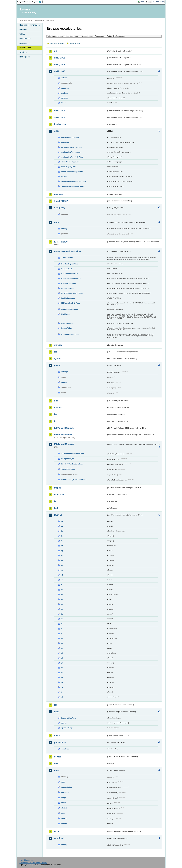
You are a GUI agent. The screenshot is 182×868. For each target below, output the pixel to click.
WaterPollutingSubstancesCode (74, 480)
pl (62, 658)
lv (62, 643)
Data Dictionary (39, 20)
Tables (22, 34)
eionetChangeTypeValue (71, 162)
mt (62, 648)
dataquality (60, 208)
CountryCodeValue (69, 284)
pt (62, 663)
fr (62, 590)
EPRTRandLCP (62, 242)
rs (62, 673)
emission (65, 792)
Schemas (23, 43)
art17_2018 (60, 117)
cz (62, 555)
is (62, 619)
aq (55, 51)
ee (62, 570)
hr (62, 604)
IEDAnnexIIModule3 (64, 435)
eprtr (57, 222)
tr (62, 692)
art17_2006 (60, 71)
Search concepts (76, 44)
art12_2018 (60, 65)
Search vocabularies (57, 44)
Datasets (23, 29)
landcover (59, 494)
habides (58, 408)
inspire (58, 488)
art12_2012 (60, 58)
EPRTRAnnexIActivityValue (72, 293)
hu (62, 609)
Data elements (25, 39)
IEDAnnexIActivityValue (71, 303)
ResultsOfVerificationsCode (72, 464)
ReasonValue (67, 328)
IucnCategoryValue (69, 167)
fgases (58, 359)
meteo (64, 803)
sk (62, 687)
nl (62, 653)
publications (60, 742)
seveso (58, 757)
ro (62, 668)
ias (56, 414)
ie (62, 614)
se (62, 677)
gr (62, 599)
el (62, 575)
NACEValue (66, 314)
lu (62, 638)
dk (62, 565)
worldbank (59, 838)
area (63, 782)
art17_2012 (60, 111)
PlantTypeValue (67, 323)
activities (65, 78)
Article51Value (67, 258)
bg (62, 541)
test (56, 763)
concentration (67, 787)
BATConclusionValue (70, 274)
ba (62, 531)
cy (62, 551)
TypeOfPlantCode (68, 469)
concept (65, 372)
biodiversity (60, 124)
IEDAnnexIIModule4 (64, 444)
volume (64, 824)
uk (62, 697)
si (62, 682)
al (62, 521)
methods (65, 93)
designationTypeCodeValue (72, 157)
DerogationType (68, 459)
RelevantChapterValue (70, 334)
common (59, 194)
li (62, 629)
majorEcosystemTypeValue (72, 172)
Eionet (30, 20)
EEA (30, 2)
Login (142, 2)
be (62, 536)
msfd (57, 712)
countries (65, 88)
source (64, 382)
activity (64, 229)
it (62, 624)
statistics (65, 808)
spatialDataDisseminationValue (74, 181)
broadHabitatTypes (69, 718)
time (63, 813)
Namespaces (25, 57)
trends (64, 103)
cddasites (65, 142)
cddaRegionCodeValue (70, 137)
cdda (57, 131)
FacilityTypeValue (68, 298)
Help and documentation (30, 25)
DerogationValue (68, 288)
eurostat (58, 345)
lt (62, 634)
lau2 (56, 508)
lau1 (56, 501)
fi (62, 585)
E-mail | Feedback (27, 860)
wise (57, 831)
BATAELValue (67, 269)
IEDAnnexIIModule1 (64, 428)
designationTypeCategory (71, 152)
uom (56, 770)
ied (56, 421)
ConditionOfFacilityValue (71, 279)
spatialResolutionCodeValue (72, 186)
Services (23, 52)
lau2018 (58, 515)
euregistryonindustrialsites (68, 251)
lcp (56, 705)
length (64, 798)
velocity (64, 818)
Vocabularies (25, 48)
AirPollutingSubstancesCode (73, 453)
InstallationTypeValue (70, 309)
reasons (65, 98)
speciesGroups (67, 728)
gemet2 (58, 365)
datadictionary (61, 201)
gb (62, 594)
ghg (56, 401)
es (62, 580)
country (64, 845)
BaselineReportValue (70, 264)
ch (62, 546)
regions (64, 176)
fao (56, 352)
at (62, 526)
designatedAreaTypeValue (72, 147)
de (62, 560)
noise (57, 736)
